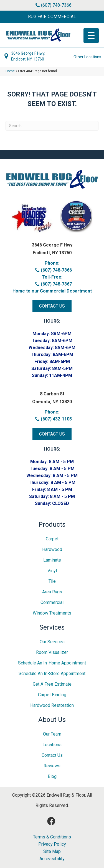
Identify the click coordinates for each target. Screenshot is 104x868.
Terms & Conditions (52, 837)
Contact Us (52, 755)
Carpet (52, 539)
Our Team (52, 734)
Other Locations (87, 57)
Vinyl (52, 571)
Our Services (52, 642)
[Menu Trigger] (91, 36)
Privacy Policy (52, 844)
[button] (52, 17)
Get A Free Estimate (52, 684)
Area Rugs (52, 592)
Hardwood (52, 549)
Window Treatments (52, 613)
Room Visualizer (52, 652)
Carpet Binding (52, 695)
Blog (52, 776)
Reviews (52, 766)
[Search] (52, 126)
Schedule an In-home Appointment (52, 663)
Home (10, 71)
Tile (52, 581)
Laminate (52, 560)
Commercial (52, 602)
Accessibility (52, 859)
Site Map (52, 852)
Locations (52, 745)
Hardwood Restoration (52, 705)
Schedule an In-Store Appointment (52, 674)
